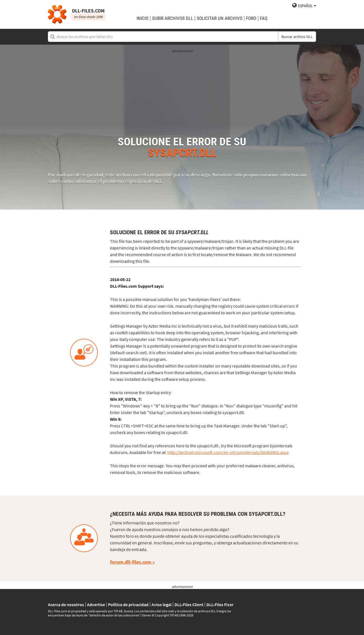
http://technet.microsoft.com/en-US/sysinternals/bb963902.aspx (228, 452)
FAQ (264, 18)
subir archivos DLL (173, 18)
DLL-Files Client (189, 605)
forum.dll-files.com (131, 562)
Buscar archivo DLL (297, 37)
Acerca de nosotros (66, 605)
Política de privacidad (128, 605)
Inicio (143, 18)
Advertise (96, 605)
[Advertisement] (182, 92)
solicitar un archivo (220, 18)
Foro (251, 18)
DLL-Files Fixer (220, 605)
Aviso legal (162, 605)
